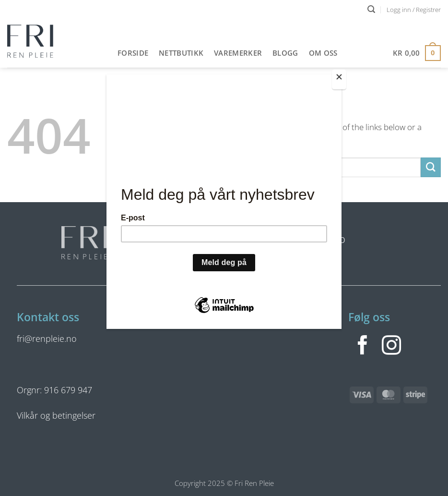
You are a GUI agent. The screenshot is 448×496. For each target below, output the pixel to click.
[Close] (339, 79)
